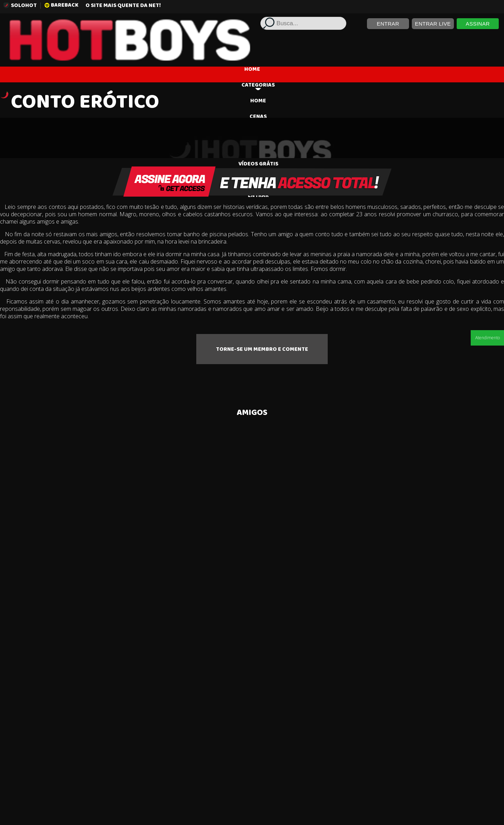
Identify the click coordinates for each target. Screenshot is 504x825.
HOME (252, 70)
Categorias (258, 87)
